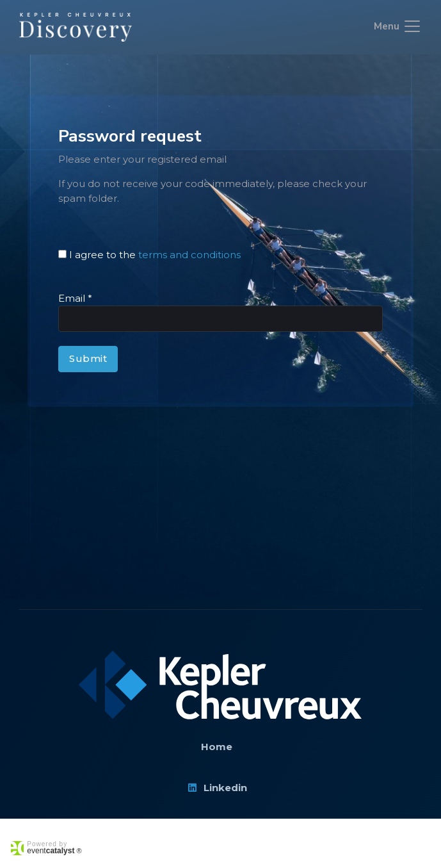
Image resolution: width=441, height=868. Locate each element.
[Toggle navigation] (398, 27)
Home (217, 747)
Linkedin (217, 788)
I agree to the (155, 255)
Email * (75, 298)
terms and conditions (189, 255)
